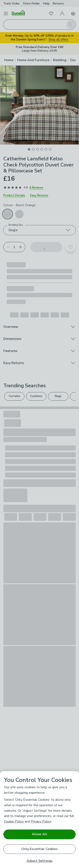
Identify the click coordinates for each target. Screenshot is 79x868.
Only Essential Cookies (39, 849)
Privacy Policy (41, 821)
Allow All (39, 834)
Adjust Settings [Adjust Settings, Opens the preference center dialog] (39, 861)
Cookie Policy (14, 821)
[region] (39, 820)
